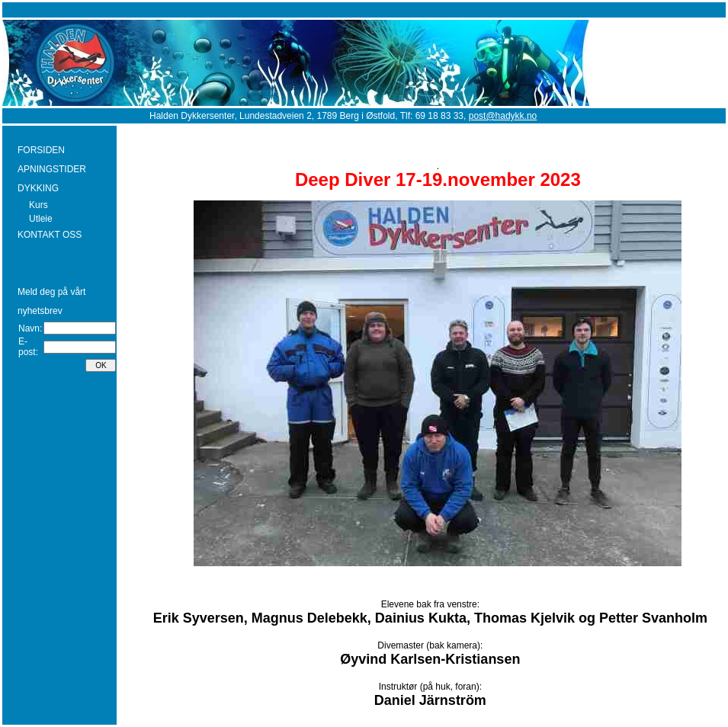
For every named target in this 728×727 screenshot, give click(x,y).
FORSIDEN (41, 150)
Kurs (38, 205)
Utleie (41, 219)
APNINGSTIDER (52, 169)
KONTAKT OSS (50, 235)
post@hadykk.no (503, 116)
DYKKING (38, 188)
